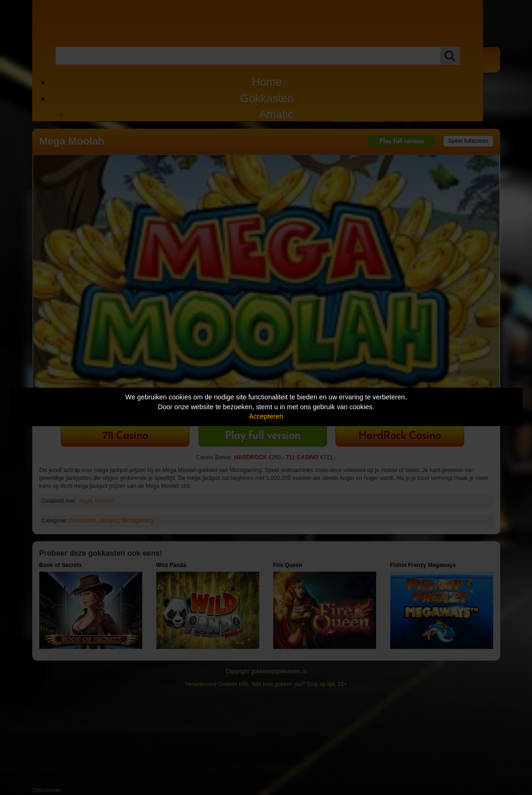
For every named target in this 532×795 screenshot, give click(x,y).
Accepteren (266, 416)
